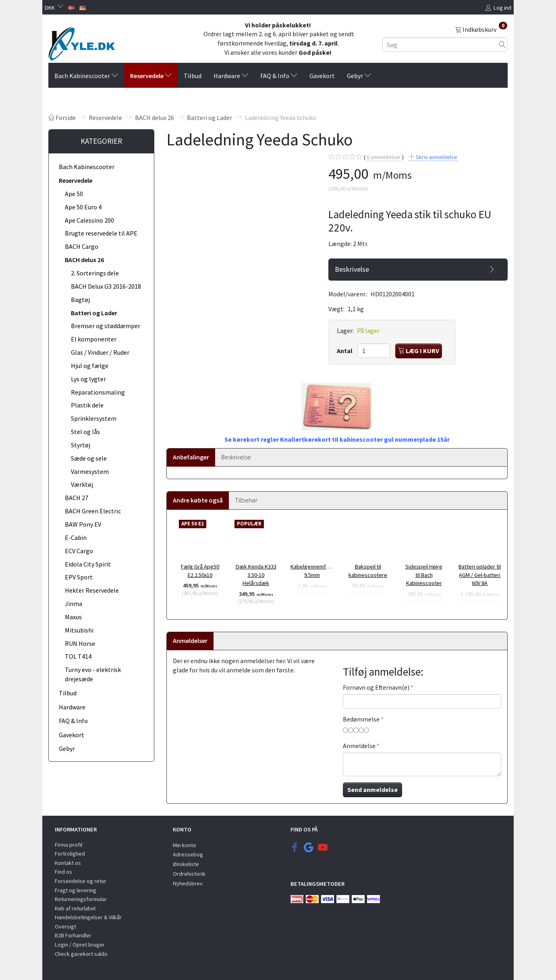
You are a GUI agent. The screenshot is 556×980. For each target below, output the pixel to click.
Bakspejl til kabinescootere (368, 571)
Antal (345, 351)
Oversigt (65, 926)
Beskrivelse (236, 457)
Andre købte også (198, 500)
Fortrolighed (70, 854)
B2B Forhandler (73, 935)
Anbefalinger (191, 457)
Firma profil (68, 845)
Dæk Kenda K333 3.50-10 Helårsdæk (256, 575)
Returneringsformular (81, 899)
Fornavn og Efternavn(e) (376, 687)
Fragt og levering (76, 890)
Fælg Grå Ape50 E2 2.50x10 (200, 571)
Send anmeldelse (372, 790)
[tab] (418, 269)
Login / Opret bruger (80, 945)
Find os (63, 872)
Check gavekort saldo (81, 954)
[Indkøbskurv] (481, 29)
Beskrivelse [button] (352, 269)
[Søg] (502, 44)
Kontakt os (68, 863)
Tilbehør (246, 500)
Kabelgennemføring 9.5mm (312, 571)
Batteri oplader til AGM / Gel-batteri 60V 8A (480, 575)
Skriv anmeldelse (436, 157)
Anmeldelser (190, 641)
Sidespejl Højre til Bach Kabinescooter (424, 575)
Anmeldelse (359, 746)
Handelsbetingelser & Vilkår (88, 917)
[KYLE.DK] (82, 41)
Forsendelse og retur (81, 881)
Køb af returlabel (75, 908)
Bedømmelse (361, 719)
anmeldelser (384, 157)
